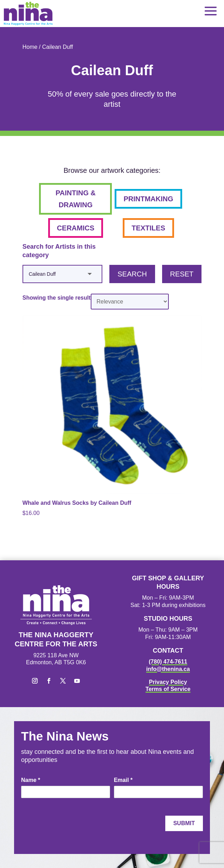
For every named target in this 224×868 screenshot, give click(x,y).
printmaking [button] (148, 199)
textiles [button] (148, 228)
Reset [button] (182, 274)
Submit (184, 823)
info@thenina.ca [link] (168, 669)
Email (123, 780)
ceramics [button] (76, 228)
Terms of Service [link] (168, 689)
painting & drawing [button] (76, 199)
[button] (211, 11)
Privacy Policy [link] (168, 682)
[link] (28, 14)
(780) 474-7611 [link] (168, 662)
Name (31, 780)
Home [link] (30, 47)
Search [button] (132, 274)
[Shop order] (130, 302)
